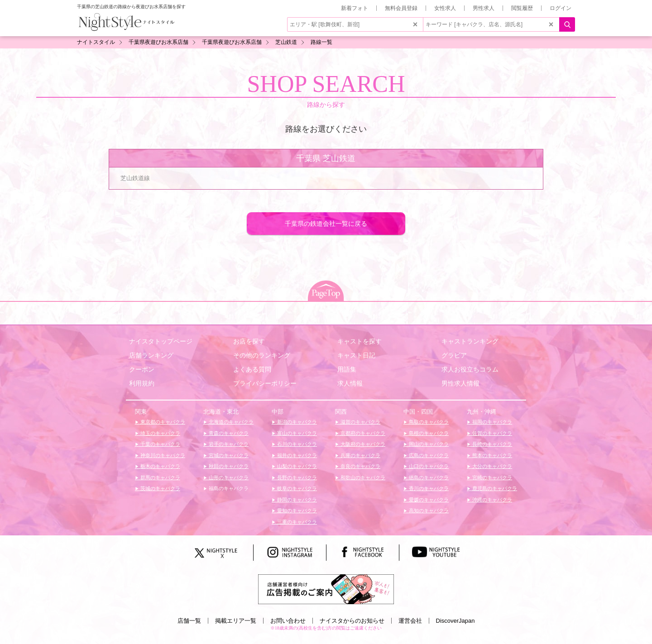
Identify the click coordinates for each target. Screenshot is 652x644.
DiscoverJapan (455, 621)
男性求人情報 (460, 383)
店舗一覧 (189, 621)
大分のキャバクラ (491, 466)
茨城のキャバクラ (160, 488)
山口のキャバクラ (428, 466)
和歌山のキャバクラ (362, 477)
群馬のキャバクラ (160, 477)
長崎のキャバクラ (491, 444)
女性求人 (445, 8)
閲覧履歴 (522, 8)
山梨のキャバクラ (296, 466)
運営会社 (410, 621)
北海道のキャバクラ (230, 422)
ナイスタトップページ (161, 341)
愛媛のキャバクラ (428, 500)
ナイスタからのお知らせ (352, 621)
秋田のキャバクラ (228, 466)
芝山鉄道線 (135, 178)
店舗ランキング (151, 355)
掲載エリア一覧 (236, 621)
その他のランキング (262, 355)
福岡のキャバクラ (491, 422)
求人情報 (350, 383)
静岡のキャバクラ (296, 500)
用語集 (347, 369)
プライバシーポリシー (265, 383)
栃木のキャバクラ (160, 466)
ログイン (561, 8)
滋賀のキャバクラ (360, 422)
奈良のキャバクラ (360, 466)
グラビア (454, 355)
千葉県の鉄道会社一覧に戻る (326, 224)
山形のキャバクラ (228, 477)
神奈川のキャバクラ (162, 455)
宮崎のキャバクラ (491, 477)
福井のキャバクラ (296, 455)
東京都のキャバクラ (162, 422)
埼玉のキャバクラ (160, 433)
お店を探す (249, 341)
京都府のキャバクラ (362, 433)
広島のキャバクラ (428, 455)
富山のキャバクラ (296, 433)
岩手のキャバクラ (228, 444)
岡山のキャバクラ (428, 444)
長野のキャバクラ (296, 477)
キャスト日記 (356, 355)
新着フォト (355, 8)
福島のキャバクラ (228, 488)
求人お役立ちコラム (470, 369)
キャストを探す (360, 341)
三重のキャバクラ (296, 522)
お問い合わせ (288, 621)
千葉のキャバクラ (160, 444)
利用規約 (142, 383)
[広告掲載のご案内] (326, 588)
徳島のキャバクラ (428, 477)
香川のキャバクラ (428, 488)
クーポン (142, 369)
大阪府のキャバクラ (362, 444)
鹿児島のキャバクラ (494, 488)
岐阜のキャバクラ (296, 488)
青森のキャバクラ (228, 433)
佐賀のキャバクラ (491, 433)
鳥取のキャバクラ (428, 422)
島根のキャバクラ (428, 433)
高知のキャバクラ (428, 510)
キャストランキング (470, 341)
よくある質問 (252, 369)
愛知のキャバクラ (296, 510)
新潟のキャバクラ (296, 422)
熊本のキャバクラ (491, 455)
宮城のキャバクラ (228, 455)
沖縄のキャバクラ (491, 500)
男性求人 (484, 8)
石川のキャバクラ (296, 444)
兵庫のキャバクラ (360, 455)
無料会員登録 (401, 8)
